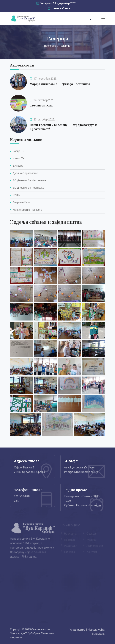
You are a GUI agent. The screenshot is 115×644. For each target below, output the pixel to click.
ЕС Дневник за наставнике (29, 180)
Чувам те (19, 158)
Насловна (50, 46)
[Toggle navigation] (103, 19)
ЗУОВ (16, 195)
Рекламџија (97, 634)
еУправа (18, 166)
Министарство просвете (28, 210)
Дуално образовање (25, 173)
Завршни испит (22, 202)
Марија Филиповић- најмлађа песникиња (60, 84)
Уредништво (77, 630)
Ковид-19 (19, 151)
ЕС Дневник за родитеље (29, 188)
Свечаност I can (41, 106)
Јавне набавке (59, 8)
